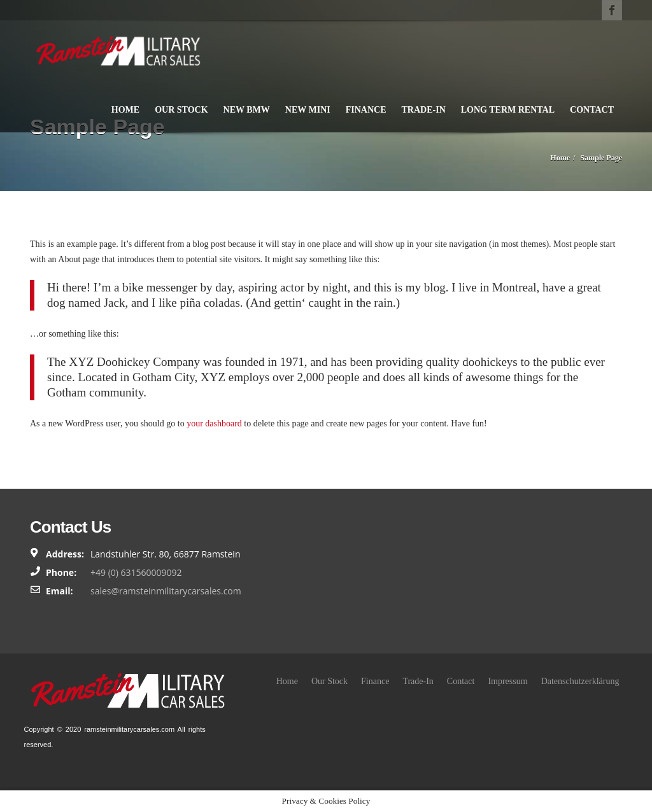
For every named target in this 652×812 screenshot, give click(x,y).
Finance (366, 110)
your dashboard (214, 423)
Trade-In (424, 110)
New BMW (247, 110)
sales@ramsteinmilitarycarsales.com (166, 591)
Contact (592, 110)
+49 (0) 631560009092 (136, 572)
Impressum (507, 681)
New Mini (308, 110)
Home (125, 110)
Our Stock (181, 110)
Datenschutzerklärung (580, 681)
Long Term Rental (508, 110)
